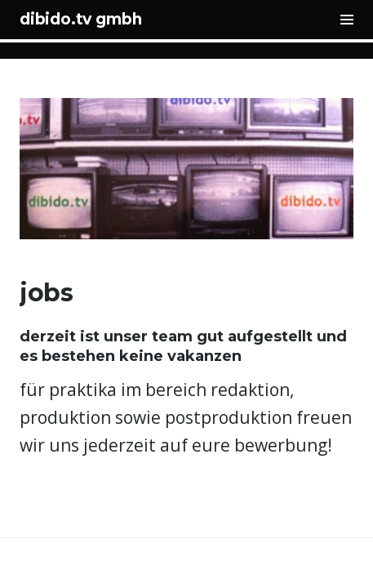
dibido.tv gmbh (80, 19)
